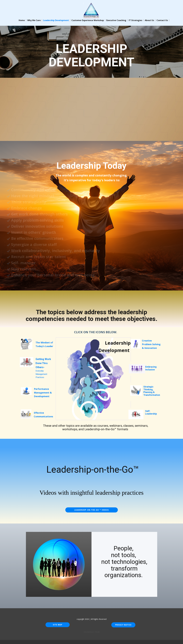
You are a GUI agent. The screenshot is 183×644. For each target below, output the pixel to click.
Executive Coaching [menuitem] (116, 20)
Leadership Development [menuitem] (56, 20)
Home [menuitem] (22, 20)
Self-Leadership (151, 412)
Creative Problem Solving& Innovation (151, 344)
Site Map (58, 625)
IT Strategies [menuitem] (135, 20)
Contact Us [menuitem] (162, 20)
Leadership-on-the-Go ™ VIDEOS (92, 510)
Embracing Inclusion (151, 368)
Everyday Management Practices (43, 368)
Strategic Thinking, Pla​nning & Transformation (152, 391)
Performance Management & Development (43, 393)
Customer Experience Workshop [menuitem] (88, 20)
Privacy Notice (123, 625)
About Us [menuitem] (149, 20)
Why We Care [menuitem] (34, 20)
